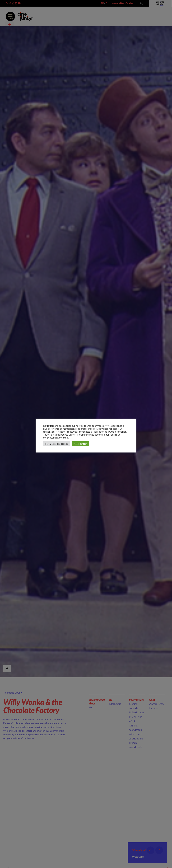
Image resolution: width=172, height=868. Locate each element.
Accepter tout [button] (80, 444)
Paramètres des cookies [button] (57, 444)
